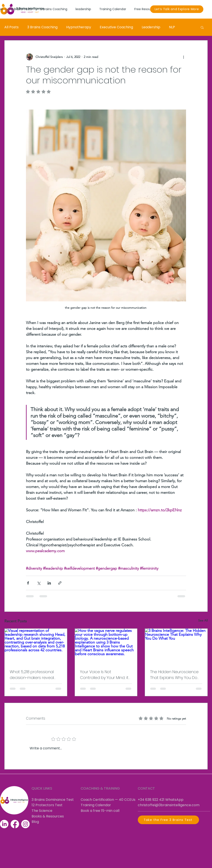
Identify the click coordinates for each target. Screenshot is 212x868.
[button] (202, 27)
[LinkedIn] (4, 824)
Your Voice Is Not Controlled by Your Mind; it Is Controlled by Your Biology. (104, 675)
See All (203, 620)
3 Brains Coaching (42, 27)
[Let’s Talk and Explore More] (177, 9)
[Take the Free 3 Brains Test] (168, 820)
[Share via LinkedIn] (49, 583)
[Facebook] (15, 824)
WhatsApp (174, 800)
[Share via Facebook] (28, 583)
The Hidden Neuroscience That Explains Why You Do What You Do (174, 675)
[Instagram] (25, 824)
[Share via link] (60, 583)
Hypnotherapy (79, 27)
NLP (172, 27)
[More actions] (183, 57)
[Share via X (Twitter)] (39, 583)
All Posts (11, 27)
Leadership (151, 27)
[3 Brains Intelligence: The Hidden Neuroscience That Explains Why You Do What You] (176, 646)
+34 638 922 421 (151, 800)
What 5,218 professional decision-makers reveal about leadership (32, 675)
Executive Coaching (116, 27)
